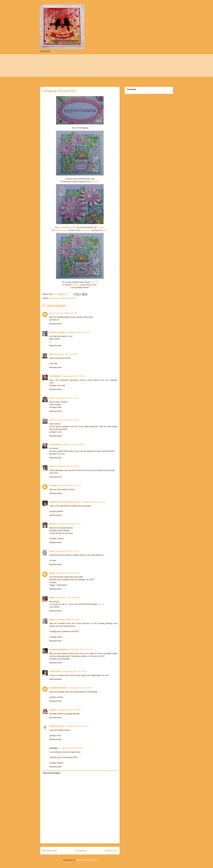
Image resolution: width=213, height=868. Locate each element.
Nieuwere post (50, 851)
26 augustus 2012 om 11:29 (73, 444)
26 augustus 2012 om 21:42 (81, 649)
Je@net (53, 485)
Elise (52, 398)
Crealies (101, 227)
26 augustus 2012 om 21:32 (68, 620)
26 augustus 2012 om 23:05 (74, 671)
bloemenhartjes (62, 230)
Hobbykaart (85, 230)
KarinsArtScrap (56, 726)
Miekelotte (94, 181)
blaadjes (72, 227)
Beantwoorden (56, 324)
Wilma (52, 598)
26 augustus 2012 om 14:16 (93, 502)
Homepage (81, 851)
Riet (51, 354)
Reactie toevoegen (52, 773)
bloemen (62, 227)
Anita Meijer (55, 376)
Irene (52, 551)
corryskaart (55, 444)
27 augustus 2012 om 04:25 (80, 688)
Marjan (53, 524)
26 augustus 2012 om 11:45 (67, 466)
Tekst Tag (94, 282)
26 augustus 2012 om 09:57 (66, 354)
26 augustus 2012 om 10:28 (73, 376)
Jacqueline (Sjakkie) (59, 649)
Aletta (52, 620)
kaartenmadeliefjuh (58, 688)
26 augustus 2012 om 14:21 (67, 551)
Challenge (53, 298)
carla (52, 420)
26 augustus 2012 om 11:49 (69, 485)
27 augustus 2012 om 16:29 (70, 748)
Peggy (52, 573)
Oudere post (111, 851)
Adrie (105, 230)
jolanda (53, 710)
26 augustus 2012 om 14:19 (68, 524)
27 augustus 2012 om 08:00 (69, 710)
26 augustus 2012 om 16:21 (68, 573)
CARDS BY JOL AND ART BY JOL (65, 502)
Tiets (52, 466)
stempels (76, 285)
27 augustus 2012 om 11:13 (76, 726)
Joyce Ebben (55, 671)
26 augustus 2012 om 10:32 (67, 398)
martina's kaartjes (58, 332)
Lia (51, 313)
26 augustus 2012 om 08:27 (79, 332)
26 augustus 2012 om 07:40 (65, 313)
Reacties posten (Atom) (86, 860)
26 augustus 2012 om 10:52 (67, 420)
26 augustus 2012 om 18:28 (68, 598)
